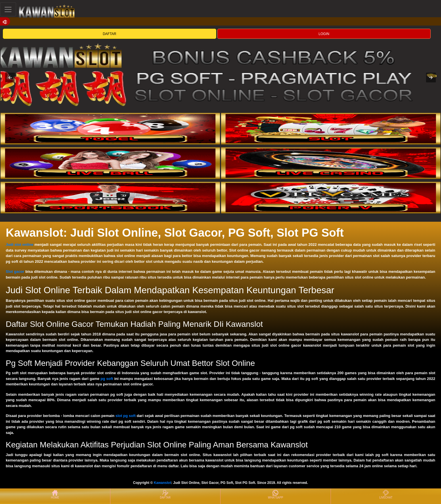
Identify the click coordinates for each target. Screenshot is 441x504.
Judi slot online (20, 245)
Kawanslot (162, 483)
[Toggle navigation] (8, 9)
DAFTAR (109, 34)
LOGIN (324, 34)
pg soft (107, 379)
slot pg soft (126, 416)
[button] (10, 78)
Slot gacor (15, 272)
